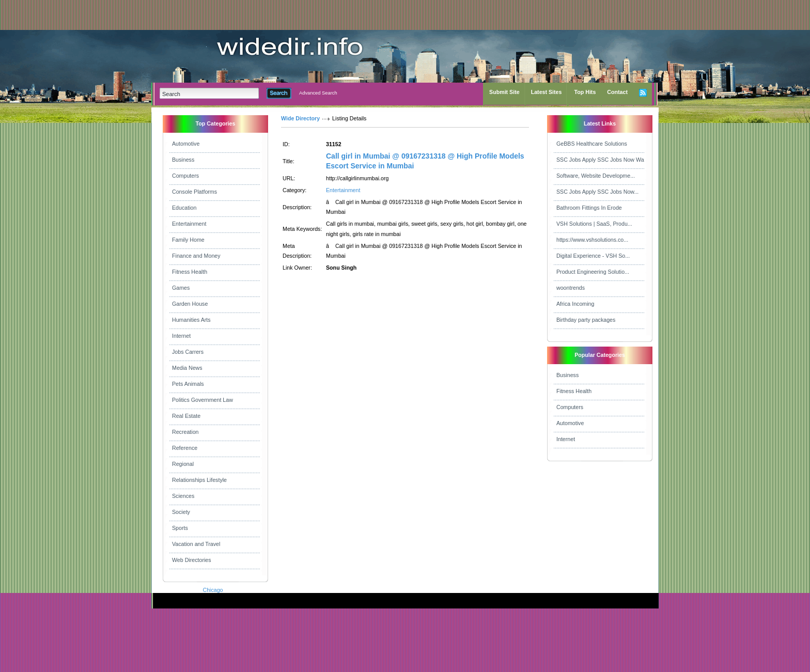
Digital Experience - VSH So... (593, 256)
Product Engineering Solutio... (593, 272)
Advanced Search (318, 93)
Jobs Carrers (188, 352)
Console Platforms (194, 192)
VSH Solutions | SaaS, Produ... (594, 224)
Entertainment (189, 224)
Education (184, 208)
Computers (185, 176)
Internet (181, 336)
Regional (183, 464)
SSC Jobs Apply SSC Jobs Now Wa (600, 160)
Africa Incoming (575, 304)
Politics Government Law (202, 400)
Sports (180, 528)
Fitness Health (190, 272)
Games (181, 288)
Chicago (213, 590)
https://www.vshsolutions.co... (592, 240)
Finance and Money (196, 256)
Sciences (183, 496)
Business (183, 160)
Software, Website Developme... (596, 176)
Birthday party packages (586, 320)
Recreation (185, 432)
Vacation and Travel (196, 544)
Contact (617, 92)
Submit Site (504, 92)
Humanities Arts (191, 320)
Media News (187, 368)
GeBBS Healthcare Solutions (592, 144)
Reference (185, 448)
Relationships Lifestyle (199, 480)
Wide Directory (300, 118)
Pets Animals (188, 384)
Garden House (190, 304)
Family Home (188, 240)
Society (181, 512)
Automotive (186, 144)
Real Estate (186, 416)
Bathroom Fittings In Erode (589, 208)
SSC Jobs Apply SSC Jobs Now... (597, 192)
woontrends (571, 288)
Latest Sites (547, 92)
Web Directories (192, 560)
